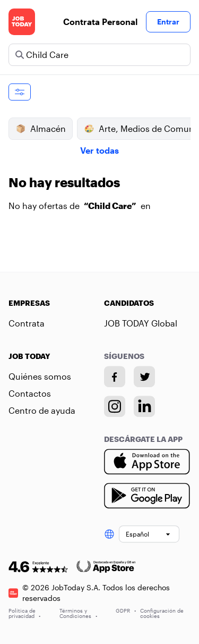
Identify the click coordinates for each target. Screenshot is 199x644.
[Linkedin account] (144, 406)
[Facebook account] (115, 377)
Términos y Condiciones (78, 613)
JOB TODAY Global (141, 323)
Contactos (30, 393)
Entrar (168, 22)
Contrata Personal (100, 22)
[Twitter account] (144, 377)
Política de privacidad (24, 613)
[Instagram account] (115, 406)
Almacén (41, 129)
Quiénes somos (40, 376)
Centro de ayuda (42, 410)
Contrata (27, 323)
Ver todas (99, 150)
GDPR (126, 610)
